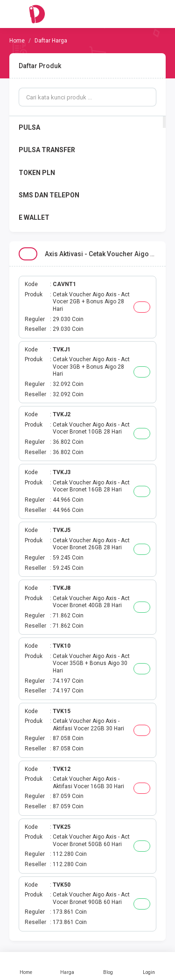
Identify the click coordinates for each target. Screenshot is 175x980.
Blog (108, 966)
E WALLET (34, 217)
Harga (67, 966)
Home (26, 966)
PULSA (29, 127)
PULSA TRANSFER (47, 150)
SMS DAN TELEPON (49, 195)
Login (149, 966)
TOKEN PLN (37, 173)
